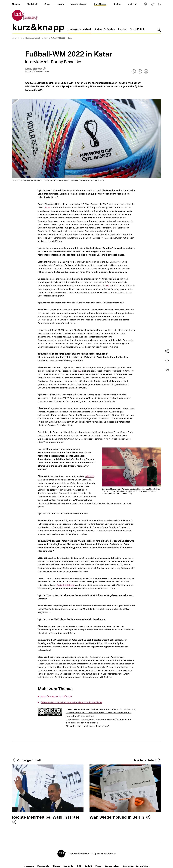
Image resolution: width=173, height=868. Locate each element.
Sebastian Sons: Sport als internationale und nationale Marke (71, 702)
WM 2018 (90, 476)
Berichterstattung (66, 585)
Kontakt (88, 866)
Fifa (107, 286)
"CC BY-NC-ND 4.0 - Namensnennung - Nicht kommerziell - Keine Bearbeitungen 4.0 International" (100, 713)
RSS (79, 866)
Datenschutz (43, 866)
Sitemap (56, 866)
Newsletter (69, 866)
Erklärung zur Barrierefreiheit (136, 866)
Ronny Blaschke (35, 69)
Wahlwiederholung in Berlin (117, 817)
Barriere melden (112, 866)
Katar (47, 207)
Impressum (29, 866)
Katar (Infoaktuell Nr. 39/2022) (56, 696)
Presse (98, 866)
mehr (132, 4)
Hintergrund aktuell (33, 38)
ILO (80, 371)
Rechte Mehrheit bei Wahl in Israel (45, 817)
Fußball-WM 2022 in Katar (62, 38)
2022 (46, 38)
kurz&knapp (17, 38)
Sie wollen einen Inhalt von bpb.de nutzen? (88, 726)
